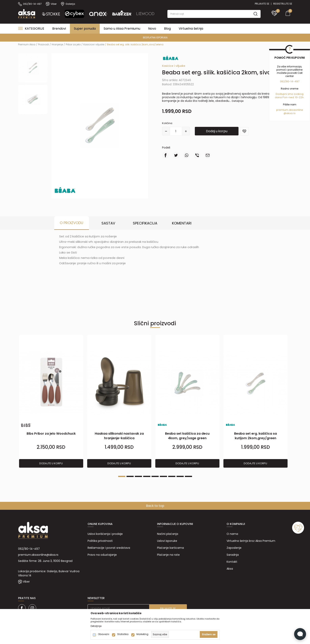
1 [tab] (122, 476)
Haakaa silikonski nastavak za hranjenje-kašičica (119, 436)
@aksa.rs (290, 113)
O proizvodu (71, 223)
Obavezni (104, 634)
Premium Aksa (27, 44)
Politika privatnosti (100, 541)
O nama (232, 534)
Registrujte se (283, 4)
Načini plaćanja (168, 534)
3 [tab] (138, 476)
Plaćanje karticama (170, 548)
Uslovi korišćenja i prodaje (105, 534)
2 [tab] (130, 476)
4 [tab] (147, 476)
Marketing (142, 634)
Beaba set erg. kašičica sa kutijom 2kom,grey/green (255, 436)
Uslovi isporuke (167, 541)
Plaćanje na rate (168, 555)
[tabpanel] (51, 401)
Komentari (182, 223)
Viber (26, 582)
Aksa (230, 569)
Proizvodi (43, 44)
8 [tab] (180, 476)
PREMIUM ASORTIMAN (155, 37)
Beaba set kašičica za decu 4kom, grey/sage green (187, 436)
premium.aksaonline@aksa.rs (38, 555)
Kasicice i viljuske (94, 44)
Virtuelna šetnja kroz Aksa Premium (251, 541)
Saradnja (233, 555)
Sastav (108, 223)
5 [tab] (155, 476)
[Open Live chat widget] (300, 634)
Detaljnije (238, 101)
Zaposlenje (234, 548)
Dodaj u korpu (217, 131)
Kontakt (232, 562)
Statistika (123, 634)
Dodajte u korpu (51, 463)
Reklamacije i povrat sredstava (109, 548)
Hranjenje (57, 44)
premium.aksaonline (290, 110)
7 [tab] (172, 476)
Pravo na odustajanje (102, 555)
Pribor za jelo (73, 44)
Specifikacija (145, 223)
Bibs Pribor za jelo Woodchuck (51, 434)
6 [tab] (163, 476)
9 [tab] (188, 476)
